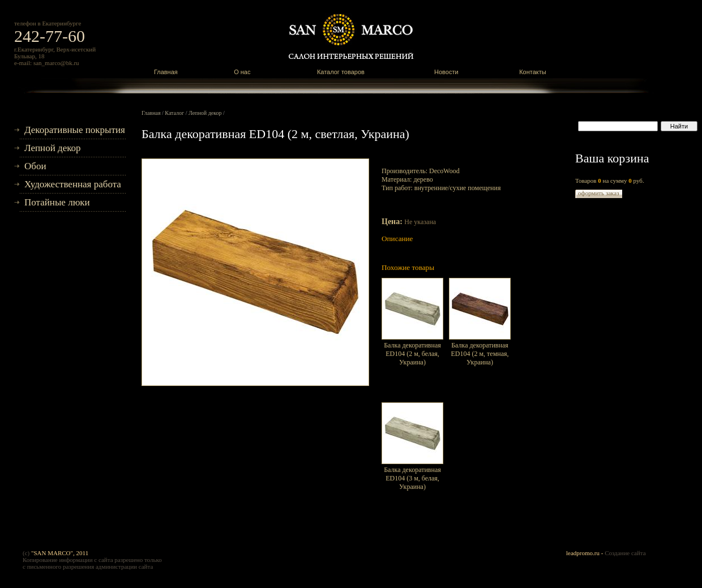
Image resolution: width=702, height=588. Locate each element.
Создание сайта (625, 553)
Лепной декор (53, 148)
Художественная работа (73, 184)
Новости (446, 72)
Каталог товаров (341, 72)
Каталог (174, 113)
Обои (35, 166)
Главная (166, 72)
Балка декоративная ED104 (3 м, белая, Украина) (412, 478)
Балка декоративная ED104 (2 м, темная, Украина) (480, 354)
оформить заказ (599, 193)
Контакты (533, 72)
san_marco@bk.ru (56, 63)
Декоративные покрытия (75, 130)
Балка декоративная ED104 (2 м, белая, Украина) (412, 354)
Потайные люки (57, 202)
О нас (242, 72)
